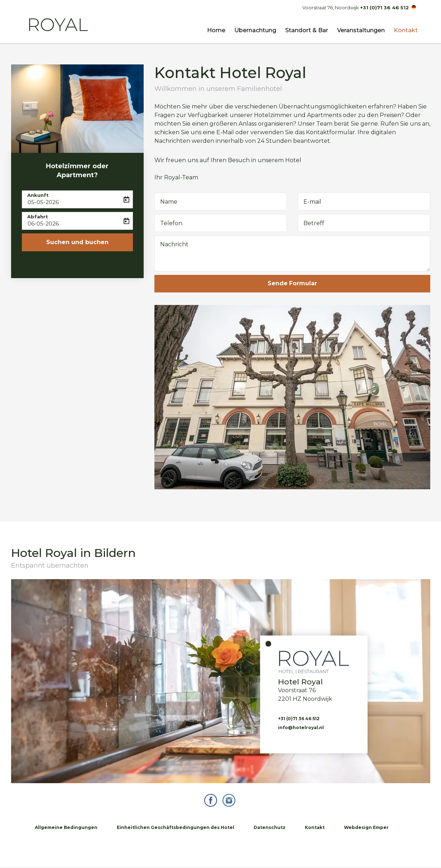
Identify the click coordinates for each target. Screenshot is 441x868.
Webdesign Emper (366, 828)
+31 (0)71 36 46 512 (384, 8)
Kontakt (406, 30)
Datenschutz (270, 828)
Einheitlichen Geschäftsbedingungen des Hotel (176, 828)
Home (216, 30)
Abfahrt (38, 217)
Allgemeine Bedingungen (66, 828)
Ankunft (38, 195)
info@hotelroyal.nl (301, 728)
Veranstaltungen (361, 30)
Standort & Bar (307, 30)
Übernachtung (255, 30)
